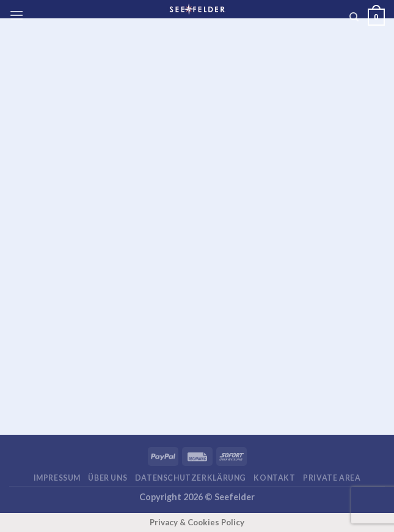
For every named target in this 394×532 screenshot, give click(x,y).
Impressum (57, 478)
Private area (332, 478)
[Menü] (16, 15)
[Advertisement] (202, 127)
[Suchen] (354, 17)
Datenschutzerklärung (191, 478)
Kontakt (274, 478)
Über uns (108, 478)
